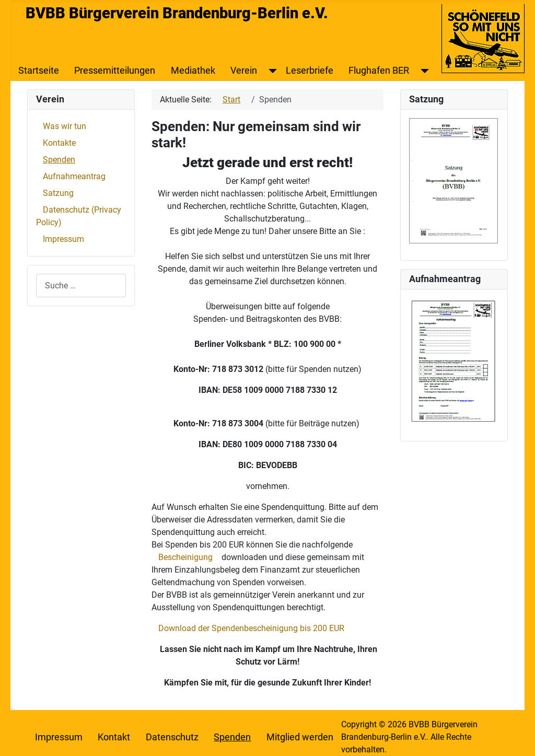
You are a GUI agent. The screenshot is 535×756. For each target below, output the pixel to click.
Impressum (63, 239)
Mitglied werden (300, 737)
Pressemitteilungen (115, 71)
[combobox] (81, 286)
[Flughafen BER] (422, 71)
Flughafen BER (379, 71)
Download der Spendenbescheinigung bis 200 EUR (251, 628)
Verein (244, 71)
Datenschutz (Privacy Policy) (79, 216)
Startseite (39, 71)
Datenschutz (172, 737)
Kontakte (59, 143)
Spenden (59, 160)
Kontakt (114, 737)
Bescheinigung (185, 557)
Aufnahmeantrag (74, 176)
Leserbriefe (310, 71)
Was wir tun (65, 126)
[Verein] (270, 71)
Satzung (58, 193)
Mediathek (193, 71)
